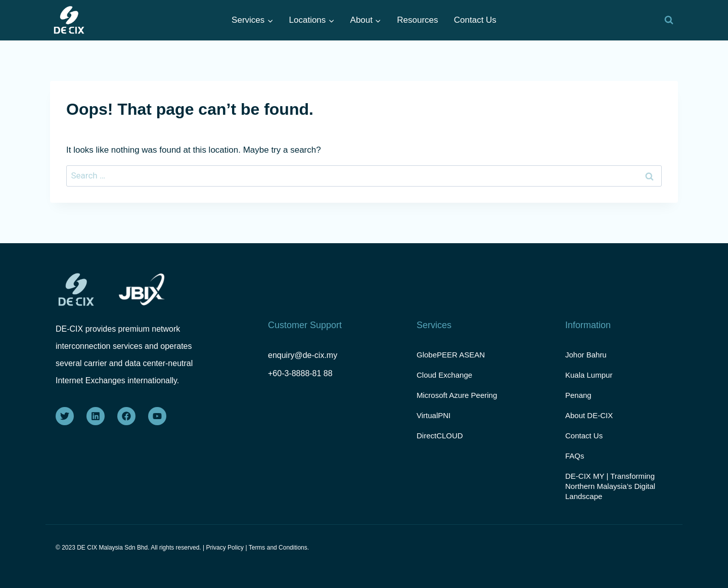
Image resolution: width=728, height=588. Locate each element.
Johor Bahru (586, 355)
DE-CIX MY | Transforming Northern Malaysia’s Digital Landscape (610, 486)
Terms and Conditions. (279, 548)
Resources (417, 20)
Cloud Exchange (444, 375)
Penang (578, 395)
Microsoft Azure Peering (457, 395)
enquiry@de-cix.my (303, 355)
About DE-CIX (589, 415)
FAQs (575, 456)
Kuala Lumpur (589, 375)
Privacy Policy (225, 548)
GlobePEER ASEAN (451, 355)
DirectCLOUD (440, 436)
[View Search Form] (669, 20)
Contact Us (475, 20)
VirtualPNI (434, 415)
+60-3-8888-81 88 (300, 373)
